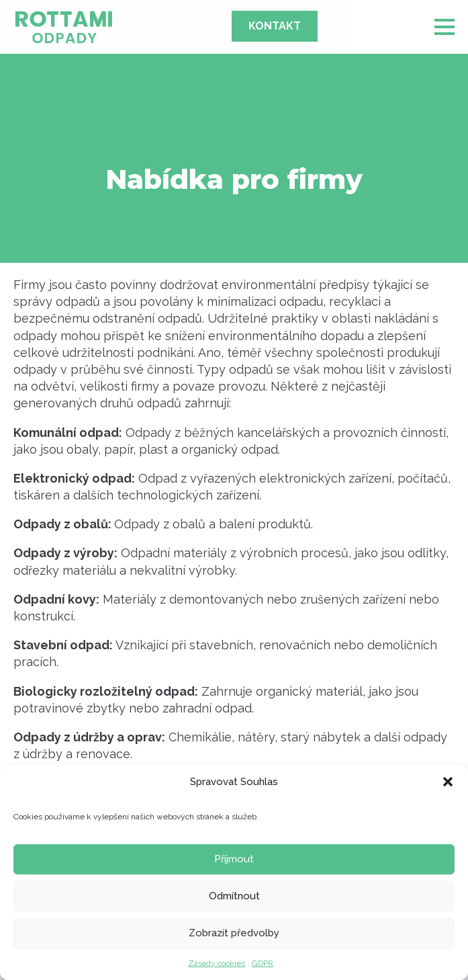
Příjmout (234, 859)
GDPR (263, 963)
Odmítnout (234, 896)
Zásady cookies (217, 963)
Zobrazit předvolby (234, 933)
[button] (448, 782)
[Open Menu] (444, 27)
